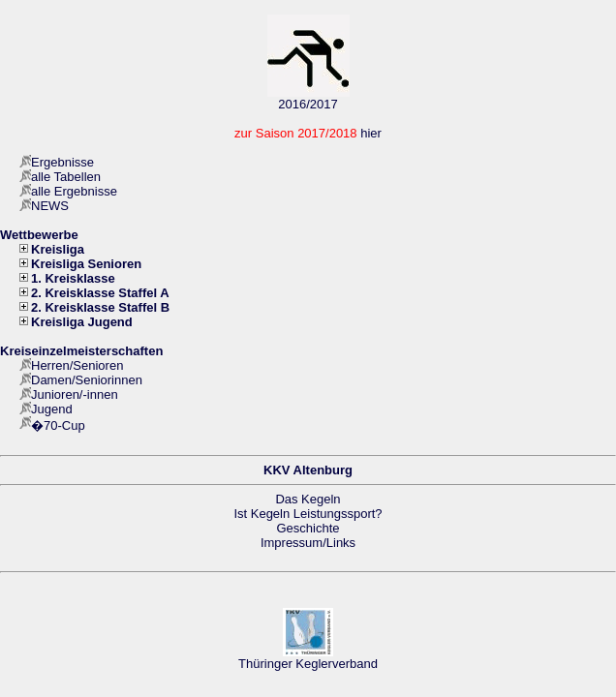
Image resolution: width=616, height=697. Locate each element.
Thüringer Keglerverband (308, 664)
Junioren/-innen (75, 394)
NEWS (50, 206)
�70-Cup (58, 425)
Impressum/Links (308, 543)
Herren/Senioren (77, 365)
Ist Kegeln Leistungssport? (308, 514)
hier (371, 133)
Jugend (52, 409)
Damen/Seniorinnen (87, 380)
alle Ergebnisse (74, 191)
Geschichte (308, 528)
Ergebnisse (62, 162)
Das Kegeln (308, 499)
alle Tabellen (66, 177)
